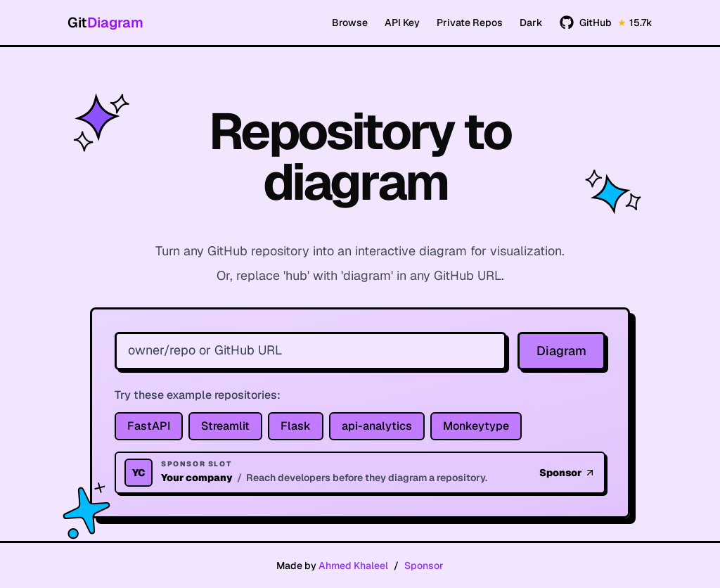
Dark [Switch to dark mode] (531, 23)
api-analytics (377, 426)
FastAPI (149, 426)
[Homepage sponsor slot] (360, 473)
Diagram (561, 351)
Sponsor (424, 565)
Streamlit (225, 426)
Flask (296, 426)
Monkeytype (476, 426)
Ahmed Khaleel (353, 565)
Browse (350, 23)
